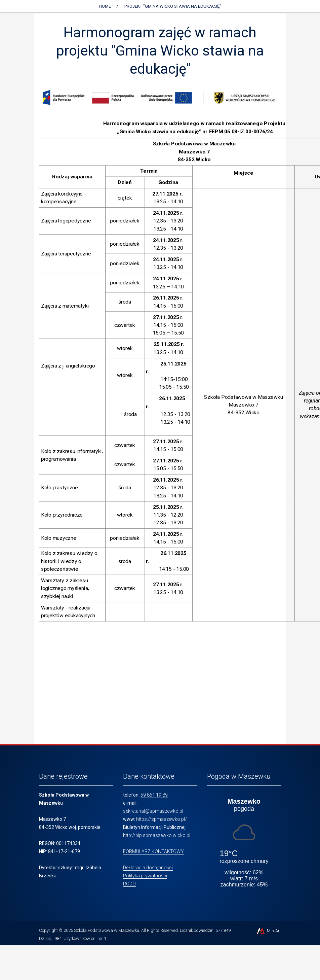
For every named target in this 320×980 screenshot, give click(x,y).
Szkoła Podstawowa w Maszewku (107, 930)
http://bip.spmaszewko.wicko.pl (157, 835)
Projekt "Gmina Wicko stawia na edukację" (173, 6)
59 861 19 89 (154, 795)
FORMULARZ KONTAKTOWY (153, 851)
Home (105, 6)
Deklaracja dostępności (148, 868)
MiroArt (268, 931)
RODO (129, 884)
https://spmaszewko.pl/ (162, 819)
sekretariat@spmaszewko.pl (153, 811)
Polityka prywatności (145, 876)
